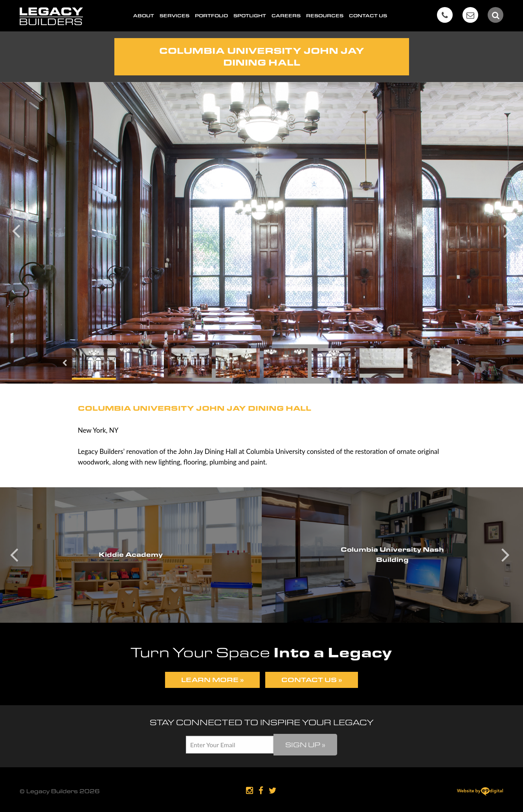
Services (174, 16)
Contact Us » (312, 680)
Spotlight (250, 16)
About (144, 16)
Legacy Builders (51, 16)
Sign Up (305, 745)
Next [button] (507, 230)
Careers (286, 16)
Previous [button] (16, 230)
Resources (325, 16)
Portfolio (211, 16)
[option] (261, 233)
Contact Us (368, 16)
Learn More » (212, 680)
